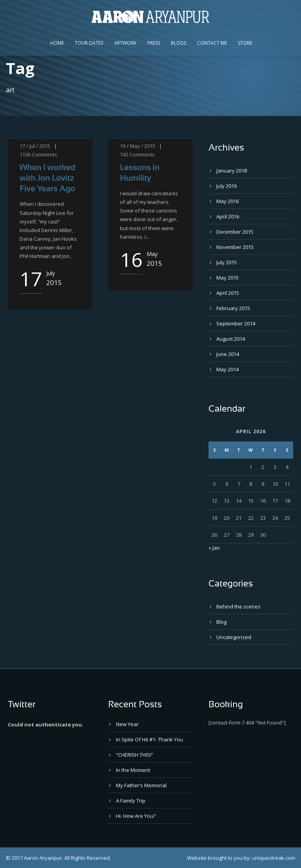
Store (245, 43)
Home (57, 43)
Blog (221, 622)
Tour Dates (89, 43)
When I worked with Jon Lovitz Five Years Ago (47, 178)
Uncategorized (234, 637)
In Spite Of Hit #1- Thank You (150, 739)
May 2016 (228, 201)
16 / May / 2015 (138, 146)
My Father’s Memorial (141, 785)
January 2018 (232, 171)
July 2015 (227, 262)
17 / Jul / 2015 (35, 146)
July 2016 (227, 186)
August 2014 (231, 339)
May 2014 (228, 369)
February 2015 (233, 308)
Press (154, 43)
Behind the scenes (238, 607)
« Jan (214, 548)
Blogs (179, 43)
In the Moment (133, 770)
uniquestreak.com (274, 858)
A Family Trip (131, 801)
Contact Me (212, 43)
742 (124, 154)
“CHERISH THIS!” (135, 755)
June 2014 (228, 354)
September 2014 (236, 323)
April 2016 (228, 216)
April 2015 (228, 293)
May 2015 (228, 278)
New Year (127, 724)
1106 (25, 154)
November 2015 (235, 247)
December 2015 (235, 232)
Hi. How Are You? (136, 816)
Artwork (125, 43)
